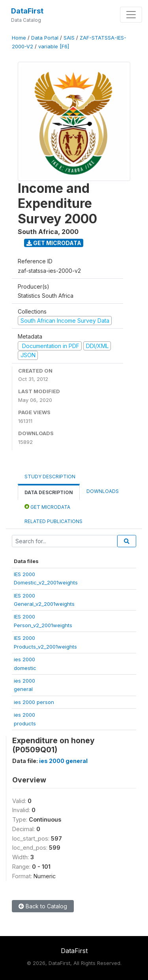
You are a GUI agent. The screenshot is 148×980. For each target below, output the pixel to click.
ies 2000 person (34, 702)
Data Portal (45, 38)
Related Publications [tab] (53, 521)
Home (19, 38)
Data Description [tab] (49, 492)
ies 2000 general (63, 761)
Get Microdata (54, 243)
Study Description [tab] (50, 477)
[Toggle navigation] (131, 15)
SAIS (69, 38)
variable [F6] (54, 47)
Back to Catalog (43, 906)
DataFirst (27, 11)
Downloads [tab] (103, 491)
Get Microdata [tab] (47, 507)
